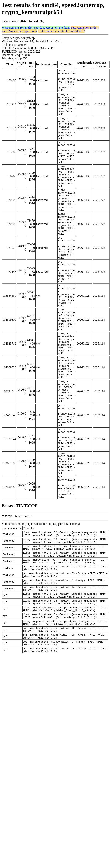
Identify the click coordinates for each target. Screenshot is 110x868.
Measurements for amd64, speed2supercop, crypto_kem (36, 28)
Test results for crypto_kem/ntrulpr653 (62, 31)
